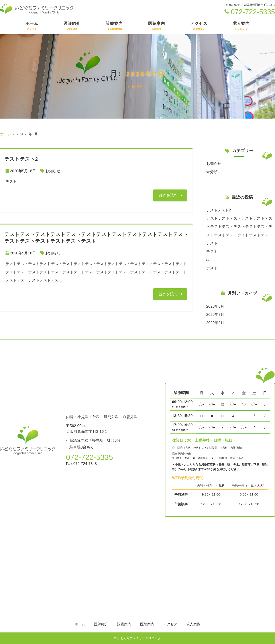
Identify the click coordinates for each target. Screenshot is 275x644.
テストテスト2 (219, 210)
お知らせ (53, 171)
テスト (212, 252)
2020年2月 (215, 323)
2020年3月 (215, 315)
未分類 (212, 172)
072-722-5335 (250, 12)
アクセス (199, 26)
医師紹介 (72, 26)
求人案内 (241, 26)
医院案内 (157, 26)
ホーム (32, 26)
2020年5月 (215, 306)
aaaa (210, 260)
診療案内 (114, 26)
